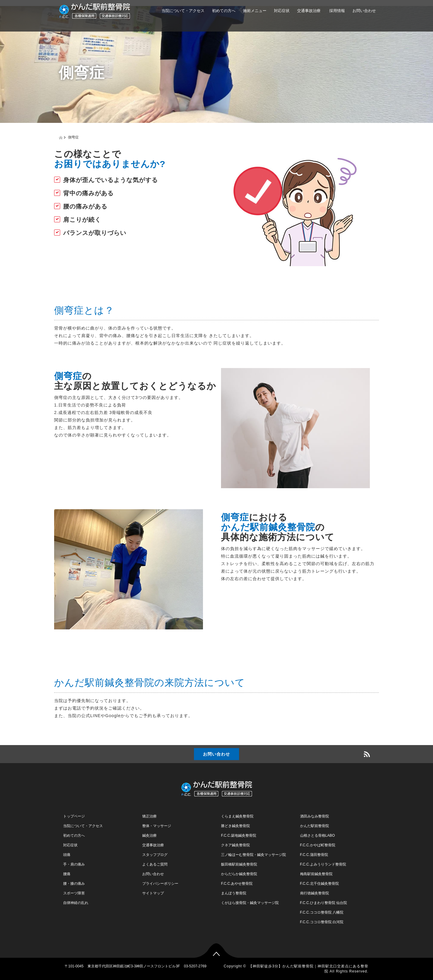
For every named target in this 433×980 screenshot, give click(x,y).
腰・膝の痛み (74, 884)
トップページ (74, 816)
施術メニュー (255, 11)
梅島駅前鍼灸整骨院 (316, 874)
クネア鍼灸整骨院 (235, 845)
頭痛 (67, 855)
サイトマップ (153, 893)
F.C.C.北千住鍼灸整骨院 (319, 884)
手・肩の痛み (74, 864)
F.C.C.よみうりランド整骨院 (323, 864)
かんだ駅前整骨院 (315, 826)
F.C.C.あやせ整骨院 (237, 884)
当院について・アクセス (183, 11)
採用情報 (336, 11)
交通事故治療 (309, 11)
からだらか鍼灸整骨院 (239, 874)
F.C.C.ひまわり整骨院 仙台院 (324, 903)
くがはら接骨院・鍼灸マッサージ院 (250, 903)
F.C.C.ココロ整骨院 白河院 (322, 922)
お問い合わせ (364, 11)
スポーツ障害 (74, 893)
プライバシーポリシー (160, 884)
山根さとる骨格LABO (318, 835)
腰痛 (67, 874)
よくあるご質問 (155, 864)
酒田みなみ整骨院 (315, 816)
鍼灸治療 (149, 835)
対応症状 (282, 11)
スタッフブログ (155, 855)
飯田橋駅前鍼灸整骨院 (239, 864)
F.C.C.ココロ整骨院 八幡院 (322, 912)
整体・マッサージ (157, 826)
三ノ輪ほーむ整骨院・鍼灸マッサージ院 (253, 855)
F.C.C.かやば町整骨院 (318, 845)
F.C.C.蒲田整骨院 (314, 855)
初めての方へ (224, 11)
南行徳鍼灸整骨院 (315, 893)
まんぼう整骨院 (234, 893)
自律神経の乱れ (76, 903)
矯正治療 (149, 816)
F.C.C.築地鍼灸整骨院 (239, 835)
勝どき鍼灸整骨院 (235, 826)
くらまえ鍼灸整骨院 (237, 816)
